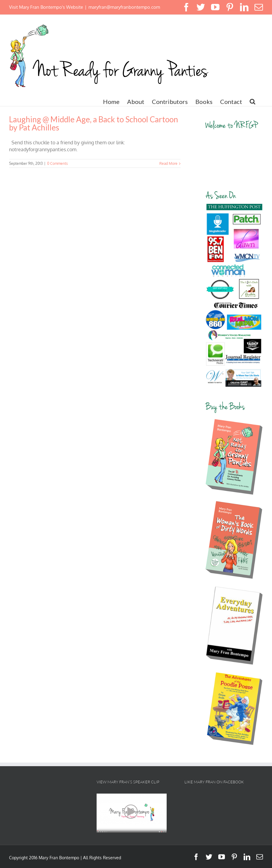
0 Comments (58, 163)
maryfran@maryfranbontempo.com (124, 7)
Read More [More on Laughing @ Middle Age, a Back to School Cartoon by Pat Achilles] (168, 163)
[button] (253, 102)
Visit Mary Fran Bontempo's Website (46, 7)
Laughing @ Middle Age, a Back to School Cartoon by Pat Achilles (94, 123)
